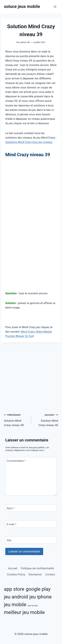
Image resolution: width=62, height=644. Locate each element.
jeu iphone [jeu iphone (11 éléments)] (41, 597)
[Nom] (31, 508)
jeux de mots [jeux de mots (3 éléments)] (33, 606)
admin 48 (25, 42)
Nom (11, 508)
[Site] (31, 540)
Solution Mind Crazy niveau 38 (16, 420)
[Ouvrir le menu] (55, 7)
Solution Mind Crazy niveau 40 (46, 420)
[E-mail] (31, 524)
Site (9, 540)
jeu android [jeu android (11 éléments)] (16, 597)
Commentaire (16, 461)
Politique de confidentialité (37, 568)
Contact (50, 574)
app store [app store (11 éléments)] (14, 589)
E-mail (12, 524)
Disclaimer (35, 574)
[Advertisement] (31, 191)
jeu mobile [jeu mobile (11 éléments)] (15, 605)
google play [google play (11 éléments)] (38, 589)
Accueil (13, 568)
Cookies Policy (16, 574)
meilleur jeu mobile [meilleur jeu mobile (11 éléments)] (24, 612)
